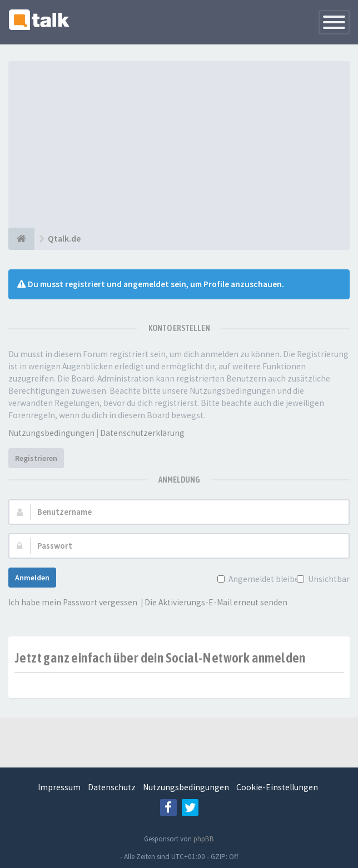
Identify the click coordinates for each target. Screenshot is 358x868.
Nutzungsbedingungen (51, 433)
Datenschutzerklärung (142, 433)
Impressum (59, 787)
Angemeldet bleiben (265, 579)
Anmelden (32, 578)
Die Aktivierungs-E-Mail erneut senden (216, 602)
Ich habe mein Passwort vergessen (73, 602)
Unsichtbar (328, 579)
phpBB (204, 839)
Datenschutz (112, 787)
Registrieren (36, 458)
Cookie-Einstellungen (277, 787)
